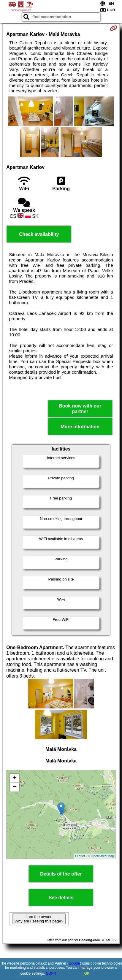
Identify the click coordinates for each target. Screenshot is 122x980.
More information (80, 427)
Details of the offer (61, 874)
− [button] (15, 787)
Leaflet (80, 856)
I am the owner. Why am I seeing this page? (39, 919)
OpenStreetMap (102, 856)
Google (74, 963)
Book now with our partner (80, 409)
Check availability (39, 234)
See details (61, 898)
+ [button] (15, 778)
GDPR (51, 973)
